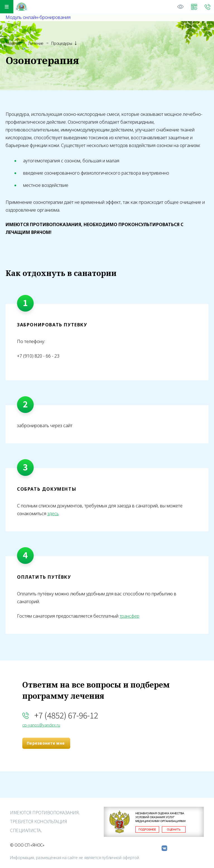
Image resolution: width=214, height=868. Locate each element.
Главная (13, 43)
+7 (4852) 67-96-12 (66, 715)
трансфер (129, 616)
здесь (53, 514)
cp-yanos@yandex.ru (41, 725)
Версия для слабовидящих (181, 7)
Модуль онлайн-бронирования (38, 17)
